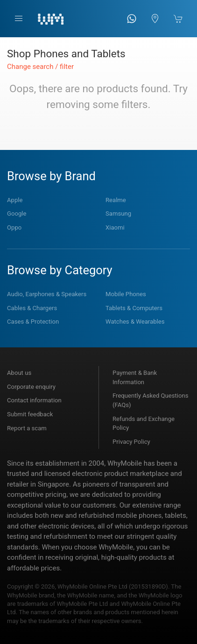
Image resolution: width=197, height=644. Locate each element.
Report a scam (27, 428)
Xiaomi (115, 227)
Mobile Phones (126, 294)
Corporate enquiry (31, 387)
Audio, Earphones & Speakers (47, 294)
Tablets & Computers (134, 308)
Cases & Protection (33, 322)
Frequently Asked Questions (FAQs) (151, 400)
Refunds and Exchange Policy (144, 424)
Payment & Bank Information (135, 377)
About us (19, 373)
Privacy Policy (131, 442)
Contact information (34, 400)
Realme (116, 200)
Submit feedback (30, 414)
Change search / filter (40, 67)
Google (17, 214)
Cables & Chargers (32, 308)
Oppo (14, 227)
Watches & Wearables (135, 322)
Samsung (118, 214)
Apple (15, 200)
